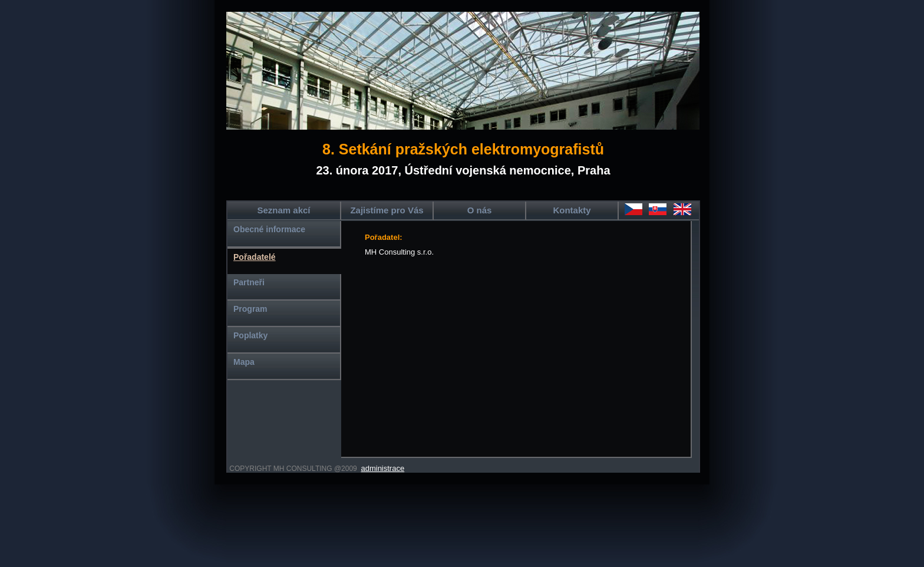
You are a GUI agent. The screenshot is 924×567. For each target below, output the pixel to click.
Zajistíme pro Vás (387, 210)
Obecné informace (269, 229)
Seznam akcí (283, 210)
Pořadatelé (255, 257)
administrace (382, 468)
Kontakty (572, 210)
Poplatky (250, 335)
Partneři (249, 282)
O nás (480, 210)
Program (250, 309)
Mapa (244, 362)
